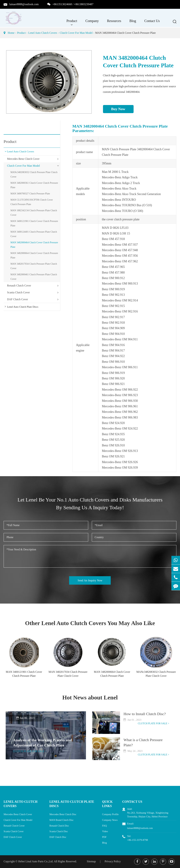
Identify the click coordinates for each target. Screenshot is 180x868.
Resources (114, 23)
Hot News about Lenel (90, 697)
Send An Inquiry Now (90, 580)
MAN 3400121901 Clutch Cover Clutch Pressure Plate (34, 223)
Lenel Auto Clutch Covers (43, 33)
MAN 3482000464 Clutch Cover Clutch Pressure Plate (126, 33)
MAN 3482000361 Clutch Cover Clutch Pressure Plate (34, 185)
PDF (104, 837)
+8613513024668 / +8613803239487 (73, 4)
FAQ (104, 826)
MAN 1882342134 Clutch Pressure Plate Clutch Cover (34, 213)
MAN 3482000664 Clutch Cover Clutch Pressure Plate (34, 255)
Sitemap (91, 861)
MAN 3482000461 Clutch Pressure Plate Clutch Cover (34, 277)
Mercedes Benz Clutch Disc (63, 814)
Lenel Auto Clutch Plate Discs (23, 307)
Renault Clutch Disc (59, 826)
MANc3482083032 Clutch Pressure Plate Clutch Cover (34, 174)
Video (105, 831)
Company (92, 23)
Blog (133, 23)
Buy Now (118, 109)
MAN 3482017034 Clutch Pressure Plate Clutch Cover (34, 266)
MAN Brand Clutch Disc (62, 820)
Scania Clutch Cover (18, 292)
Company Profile (110, 814)
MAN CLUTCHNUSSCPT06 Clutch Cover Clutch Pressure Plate (32, 202)
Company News (110, 820)
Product (72, 23)
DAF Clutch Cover (18, 299)
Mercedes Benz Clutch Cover (23, 159)
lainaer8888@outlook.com (24, 4)
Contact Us (152, 23)
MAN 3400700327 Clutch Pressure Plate (30, 194)
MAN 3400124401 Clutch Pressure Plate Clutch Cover (34, 234)
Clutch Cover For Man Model (76, 33)
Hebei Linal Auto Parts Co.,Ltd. (36, 861)
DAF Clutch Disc (58, 837)
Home (11, 33)
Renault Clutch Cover (19, 286)
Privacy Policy (113, 861)
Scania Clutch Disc (59, 831)
